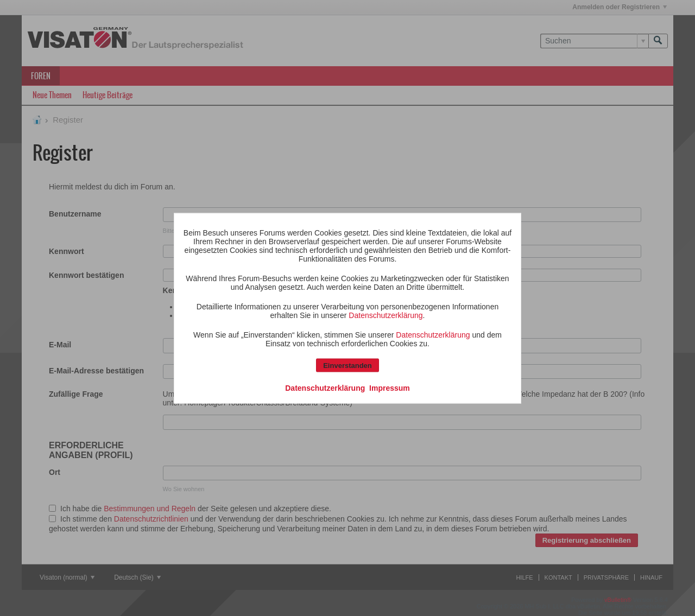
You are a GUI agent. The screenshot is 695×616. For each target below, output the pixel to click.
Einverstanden (347, 365)
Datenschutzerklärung (386, 315)
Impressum (390, 388)
